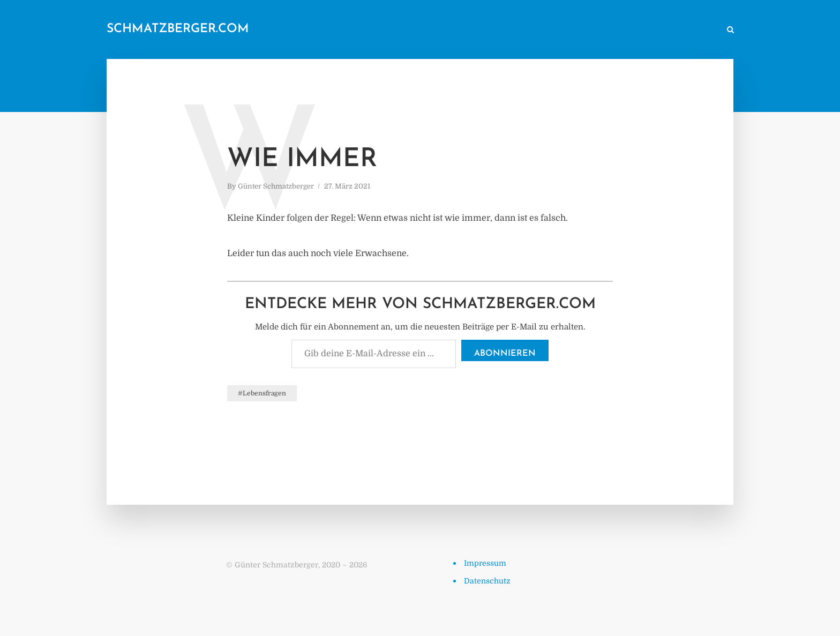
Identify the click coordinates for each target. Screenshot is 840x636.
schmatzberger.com (178, 29)
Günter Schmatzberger (276, 186)
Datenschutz (487, 581)
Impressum (485, 563)
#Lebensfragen (262, 393)
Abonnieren (505, 354)
